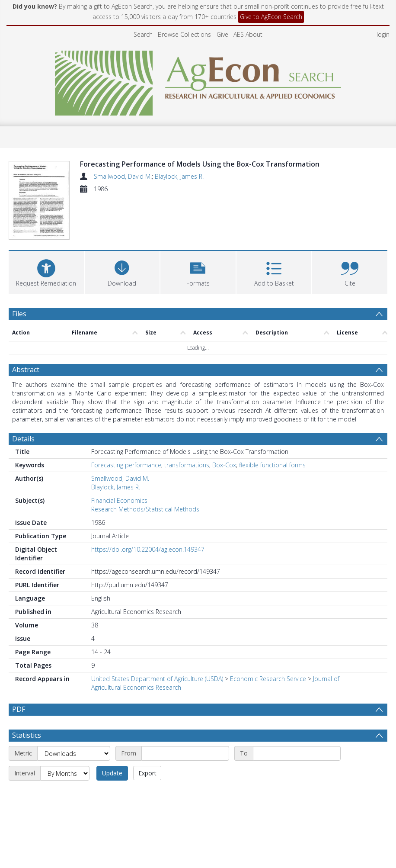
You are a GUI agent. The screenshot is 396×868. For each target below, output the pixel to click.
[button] (198, 228)
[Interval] (65, 730)
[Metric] (74, 710)
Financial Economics (119, 457)
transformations (187, 421)
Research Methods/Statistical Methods (145, 465)
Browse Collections (184, 34)
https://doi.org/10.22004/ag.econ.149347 (148, 506)
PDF (19, 665)
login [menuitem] (383, 34)
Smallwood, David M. (123, 176)
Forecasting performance (126, 421)
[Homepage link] (198, 81)
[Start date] (185, 710)
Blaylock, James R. (179, 176)
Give (222, 34)
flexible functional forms (272, 421)
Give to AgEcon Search (271, 17)
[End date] (297, 710)
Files (19, 270)
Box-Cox (224, 421)
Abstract (26, 326)
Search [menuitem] (143, 34)
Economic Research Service (268, 635)
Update (112, 729)
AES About (248, 34)
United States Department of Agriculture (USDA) (157, 635)
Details (23, 395)
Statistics (27, 691)
